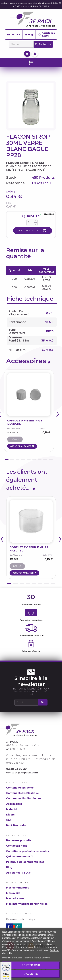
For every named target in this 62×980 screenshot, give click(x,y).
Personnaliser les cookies (37, 958)
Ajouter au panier (32, 230)
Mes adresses (15, 898)
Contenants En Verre (20, 788)
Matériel (12, 809)
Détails (15, 439)
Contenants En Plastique (23, 793)
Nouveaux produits (19, 840)
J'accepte (31, 974)
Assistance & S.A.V (18, 873)
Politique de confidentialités (25, 862)
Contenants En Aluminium (24, 798)
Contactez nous (17, 846)
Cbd (9, 820)
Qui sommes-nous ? (19, 857)
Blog (29, 35)
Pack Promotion (17, 825)
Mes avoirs (13, 893)
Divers (10, 815)
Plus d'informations (12, 958)
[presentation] (58, 415)
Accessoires (14, 804)
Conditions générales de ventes (28, 851)
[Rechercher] (21, 44)
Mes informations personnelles (27, 904)
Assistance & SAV (46, 35)
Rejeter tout (31, 965)
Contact (14, 35)
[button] (7, 460)
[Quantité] (30, 223)
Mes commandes (18, 888)
